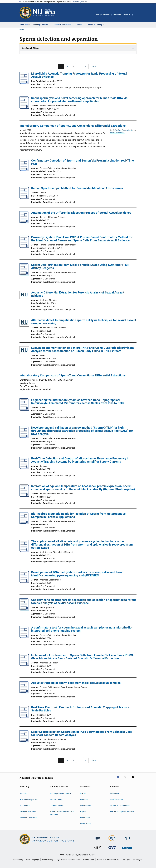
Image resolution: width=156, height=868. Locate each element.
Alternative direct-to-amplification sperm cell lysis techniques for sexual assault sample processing (84, 322)
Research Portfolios (28, 811)
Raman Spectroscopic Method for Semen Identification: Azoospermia (77, 188)
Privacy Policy (47, 860)
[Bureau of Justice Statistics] (112, 841)
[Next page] (95, 67)
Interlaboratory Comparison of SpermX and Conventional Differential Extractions (73, 126)
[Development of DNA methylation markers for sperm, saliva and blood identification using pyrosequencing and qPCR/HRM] (24, 582)
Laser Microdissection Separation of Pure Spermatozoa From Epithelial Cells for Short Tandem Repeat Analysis (82, 733)
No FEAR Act (89, 860)
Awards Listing (56, 799)
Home (22, 30)
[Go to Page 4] (86, 67)
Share (136, 16)
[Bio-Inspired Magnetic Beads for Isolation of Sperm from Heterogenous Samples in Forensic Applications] (24, 524)
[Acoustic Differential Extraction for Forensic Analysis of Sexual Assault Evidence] (24, 295)
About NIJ (24, 793)
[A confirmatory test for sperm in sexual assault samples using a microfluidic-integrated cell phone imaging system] (24, 637)
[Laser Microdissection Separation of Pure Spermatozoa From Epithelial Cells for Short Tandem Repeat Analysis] (24, 742)
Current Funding (57, 805)
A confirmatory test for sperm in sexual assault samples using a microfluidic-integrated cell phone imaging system (82, 629)
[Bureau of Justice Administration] (98, 840)
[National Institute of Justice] (127, 840)
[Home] (44, 13)
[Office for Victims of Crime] (112, 849)
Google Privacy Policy (117, 132)
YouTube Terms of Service (124, 130)
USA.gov (126, 860)
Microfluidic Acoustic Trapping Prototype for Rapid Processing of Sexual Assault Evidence (79, 75)
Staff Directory (116, 799)
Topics (83, 811)
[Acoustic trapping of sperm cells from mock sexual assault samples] (24, 693)
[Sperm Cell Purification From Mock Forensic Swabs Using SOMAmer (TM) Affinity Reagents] (24, 275)
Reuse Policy (85, 823)
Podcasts (84, 799)
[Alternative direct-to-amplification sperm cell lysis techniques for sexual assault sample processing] (24, 323)
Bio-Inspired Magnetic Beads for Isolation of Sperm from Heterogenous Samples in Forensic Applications (78, 515)
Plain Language (32, 860)
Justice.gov (137, 860)
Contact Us (106, 15)
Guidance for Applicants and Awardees (62, 813)
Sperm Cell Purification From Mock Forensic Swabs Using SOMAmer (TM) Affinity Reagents (80, 266)
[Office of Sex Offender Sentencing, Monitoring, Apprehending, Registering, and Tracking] (127, 849)
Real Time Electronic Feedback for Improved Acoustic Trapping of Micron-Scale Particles (80, 709)
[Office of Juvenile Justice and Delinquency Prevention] (98, 850)
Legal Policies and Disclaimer (68, 860)
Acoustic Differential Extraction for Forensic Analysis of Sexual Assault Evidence (78, 294)
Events (83, 793)
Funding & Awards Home (60, 793)
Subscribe (117, 15)
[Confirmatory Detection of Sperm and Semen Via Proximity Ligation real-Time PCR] (24, 170)
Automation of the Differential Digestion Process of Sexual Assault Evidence (81, 213)
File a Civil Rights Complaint (122, 811)
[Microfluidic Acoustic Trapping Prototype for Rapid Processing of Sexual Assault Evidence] (24, 83)
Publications (85, 805)
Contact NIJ (115, 793)
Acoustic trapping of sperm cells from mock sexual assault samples (76, 683)
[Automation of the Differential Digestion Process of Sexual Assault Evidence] (24, 223)
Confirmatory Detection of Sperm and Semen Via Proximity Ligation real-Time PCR (83, 162)
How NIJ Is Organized (29, 799)
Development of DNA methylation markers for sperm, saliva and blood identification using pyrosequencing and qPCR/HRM (77, 574)
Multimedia (85, 817)
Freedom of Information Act (108, 860)
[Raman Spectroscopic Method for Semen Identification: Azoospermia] (24, 198)
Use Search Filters (31, 48)
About (97, 15)
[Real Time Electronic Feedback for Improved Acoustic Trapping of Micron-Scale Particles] (24, 717)
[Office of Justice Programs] (25, 13)
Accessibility (18, 860)
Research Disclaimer (28, 817)
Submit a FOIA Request (120, 805)
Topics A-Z (127, 15)
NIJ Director (25, 805)
